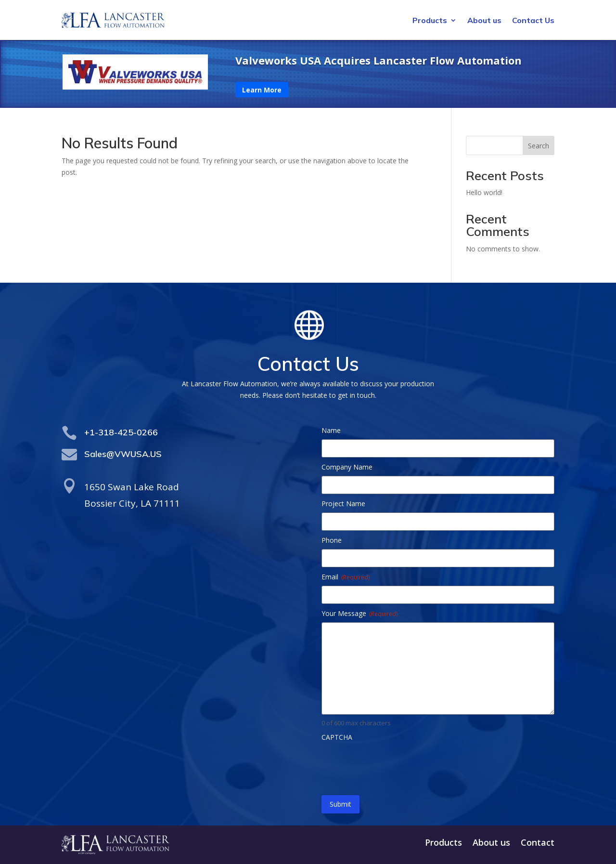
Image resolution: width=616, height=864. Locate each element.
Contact (538, 844)
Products (430, 21)
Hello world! (484, 192)
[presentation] (395, 765)
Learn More (262, 90)
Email (346, 577)
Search (539, 146)
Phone (332, 540)
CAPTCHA (337, 737)
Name (331, 430)
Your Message (359, 613)
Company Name (347, 467)
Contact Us (533, 21)
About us (484, 21)
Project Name (343, 504)
